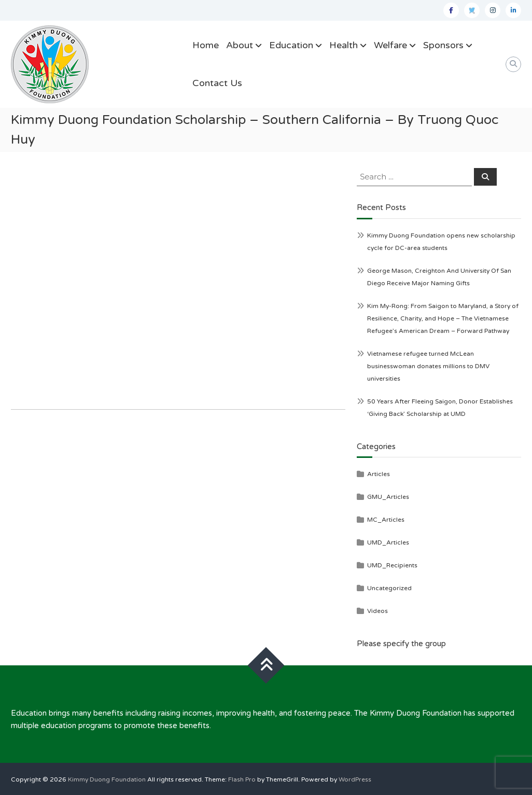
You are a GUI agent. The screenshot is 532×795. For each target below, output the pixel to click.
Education (291, 45)
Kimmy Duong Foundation (107, 779)
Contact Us (217, 83)
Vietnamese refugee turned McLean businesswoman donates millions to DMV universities (428, 366)
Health (344, 45)
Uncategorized (389, 588)
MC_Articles (386, 520)
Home (206, 45)
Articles (379, 474)
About (240, 45)
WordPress (355, 779)
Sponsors (443, 45)
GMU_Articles (388, 497)
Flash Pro (242, 779)
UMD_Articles (388, 542)
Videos (377, 611)
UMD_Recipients (392, 565)
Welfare (390, 45)
